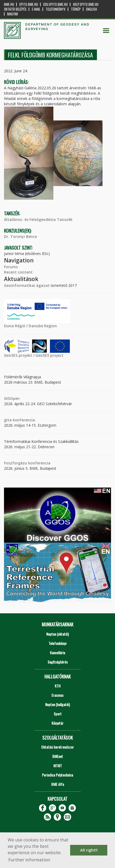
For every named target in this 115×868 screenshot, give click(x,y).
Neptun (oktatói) (57, 634)
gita (8, 420)
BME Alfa (58, 784)
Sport (58, 714)
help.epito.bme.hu (86, 4)
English (91, 9)
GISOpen (12, 398)
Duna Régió (15, 326)
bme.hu (9, 4)
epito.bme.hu (29, 4)
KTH (58, 686)
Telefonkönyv (56, 9)
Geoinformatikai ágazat (27, 285)
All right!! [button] (89, 850)
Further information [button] (29, 860)
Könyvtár (57, 723)
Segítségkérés (58, 662)
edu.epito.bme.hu (56, 4)
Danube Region (43, 326)
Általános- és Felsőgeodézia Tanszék (38, 219)
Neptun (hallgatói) (57, 704)
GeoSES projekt (18, 355)
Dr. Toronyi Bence (20, 236)
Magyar (13, 14)
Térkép (76, 9)
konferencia (23, 420)
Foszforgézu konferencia (27, 463)
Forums (11, 267)
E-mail (36, 9)
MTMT (58, 766)
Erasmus (57, 695)
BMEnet (58, 756)
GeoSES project (50, 355)
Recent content (18, 272)
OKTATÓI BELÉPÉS (15, 9)
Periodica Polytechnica (57, 775)
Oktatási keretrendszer (57, 747)
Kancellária (57, 653)
